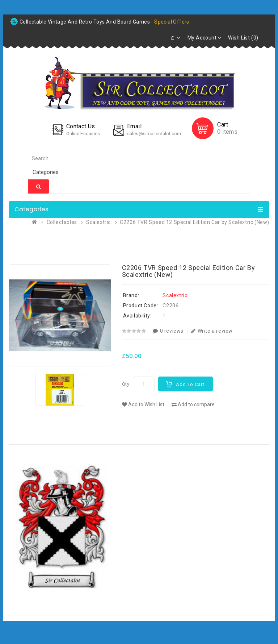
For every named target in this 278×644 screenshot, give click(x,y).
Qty (126, 384)
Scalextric (98, 222)
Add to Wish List (143, 404)
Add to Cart (190, 384)
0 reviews (168, 331)
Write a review (212, 331)
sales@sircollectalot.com (154, 134)
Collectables (62, 222)
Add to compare (193, 404)
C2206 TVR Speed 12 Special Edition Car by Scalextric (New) (195, 222)
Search (39, 187)
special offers (172, 22)
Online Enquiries (83, 134)
